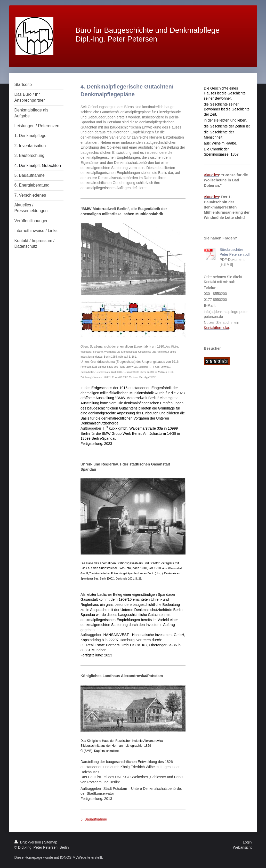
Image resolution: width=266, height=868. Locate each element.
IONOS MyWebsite (75, 857)
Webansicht (242, 847)
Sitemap (51, 842)
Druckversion (28, 842)
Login (247, 842)
